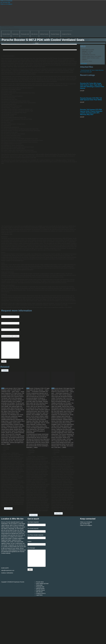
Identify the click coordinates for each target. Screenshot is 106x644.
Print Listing (83, 64)
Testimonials (15, 34)
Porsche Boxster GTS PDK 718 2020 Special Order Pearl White (91, 99)
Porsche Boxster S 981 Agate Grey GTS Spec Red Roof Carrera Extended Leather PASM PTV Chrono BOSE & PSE (63, 390)
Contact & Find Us (66, 34)
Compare (5, 370)
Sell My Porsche (44, 34)
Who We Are (35, 34)
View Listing (8, 509)
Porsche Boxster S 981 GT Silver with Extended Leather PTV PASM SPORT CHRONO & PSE (12, 390)
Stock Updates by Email (42, 584)
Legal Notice (39, 595)
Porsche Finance (55, 34)
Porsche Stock (6, 34)
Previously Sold (25, 34)
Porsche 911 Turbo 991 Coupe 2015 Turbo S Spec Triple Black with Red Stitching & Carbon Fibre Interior (92, 86)
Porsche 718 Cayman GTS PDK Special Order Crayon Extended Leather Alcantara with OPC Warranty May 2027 (91, 112)
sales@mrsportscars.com (8, 570)
